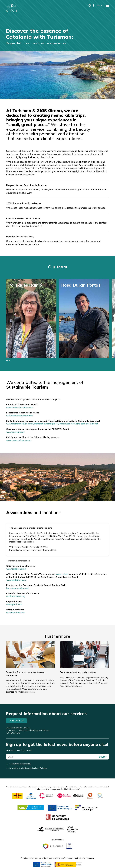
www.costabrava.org (16, 580)
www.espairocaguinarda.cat (20, 416)
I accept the (20, 764)
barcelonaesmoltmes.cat (18, 588)
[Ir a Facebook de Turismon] (93, 5)
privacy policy (25, 764)
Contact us (16, 721)
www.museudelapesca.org (19, 440)
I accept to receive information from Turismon (28, 768)
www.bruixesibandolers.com (20, 407)
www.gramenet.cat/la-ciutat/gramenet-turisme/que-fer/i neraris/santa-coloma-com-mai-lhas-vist (52, 424)
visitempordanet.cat (16, 613)
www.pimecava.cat (15, 432)
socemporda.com (14, 604)
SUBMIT (103, 757)
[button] (100, 5)
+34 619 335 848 (13, 733)
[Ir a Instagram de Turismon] (90, 5)
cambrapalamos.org (16, 596)
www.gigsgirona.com (16, 569)
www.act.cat (62, 574)
